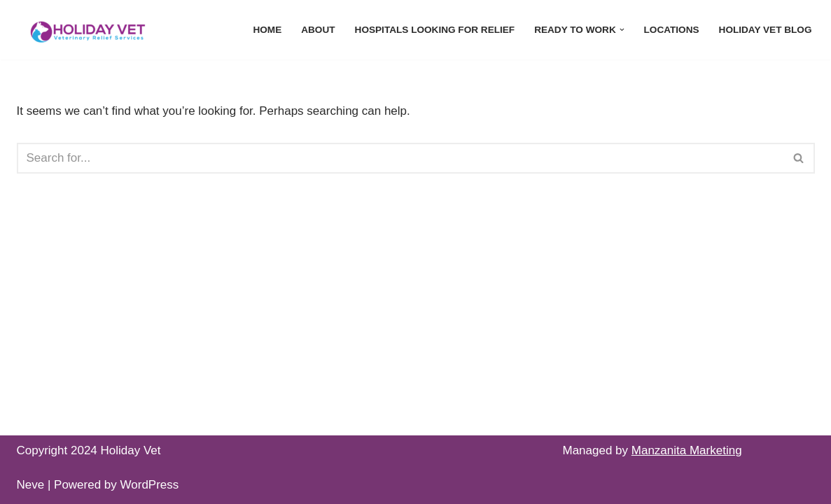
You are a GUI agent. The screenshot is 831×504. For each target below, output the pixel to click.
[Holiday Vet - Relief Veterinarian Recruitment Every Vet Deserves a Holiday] (87, 30)
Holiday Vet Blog (766, 30)
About (318, 30)
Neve (31, 485)
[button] (622, 30)
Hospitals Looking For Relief (435, 30)
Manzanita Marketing (687, 450)
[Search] (400, 158)
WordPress (150, 485)
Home (267, 30)
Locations (672, 30)
